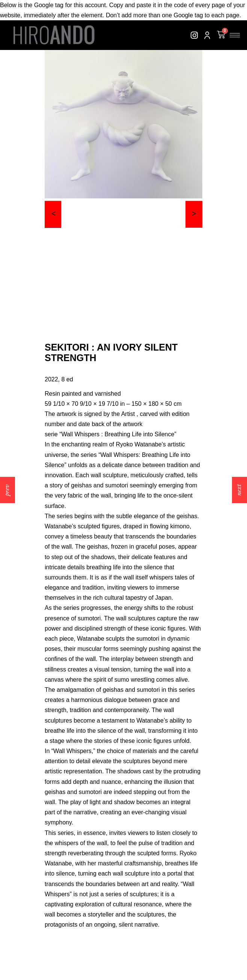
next (239, 490)
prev (7, 490)
